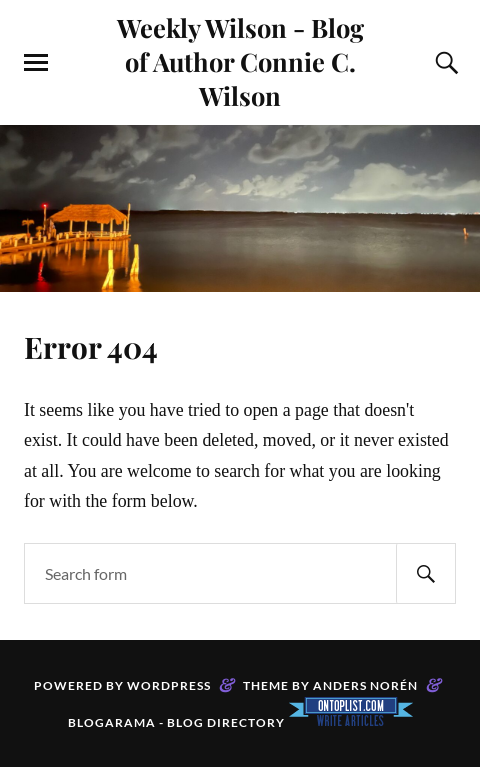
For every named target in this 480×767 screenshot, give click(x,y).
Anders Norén (365, 685)
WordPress (169, 685)
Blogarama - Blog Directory (176, 722)
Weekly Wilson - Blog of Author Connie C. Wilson (240, 61)
